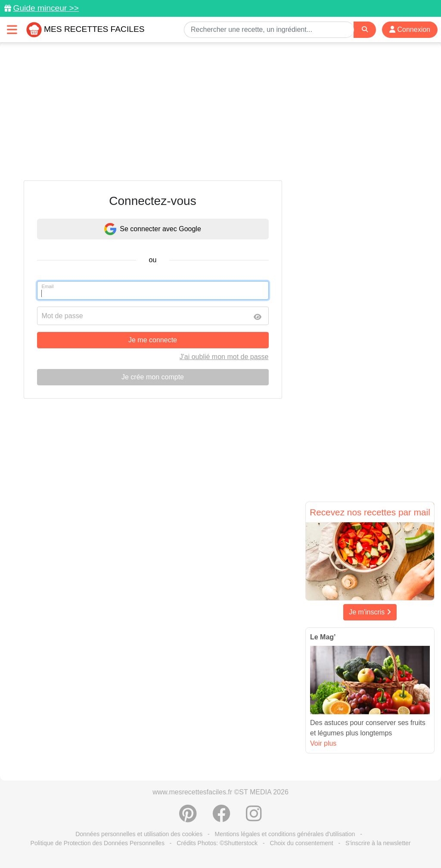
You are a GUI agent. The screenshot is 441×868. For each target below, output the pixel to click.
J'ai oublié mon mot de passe (224, 357)
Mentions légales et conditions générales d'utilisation (285, 834)
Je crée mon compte (153, 377)
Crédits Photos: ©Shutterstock (217, 843)
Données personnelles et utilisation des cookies (139, 834)
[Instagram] (254, 818)
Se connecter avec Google (153, 229)
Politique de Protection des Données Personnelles (98, 843)
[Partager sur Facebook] (221, 818)
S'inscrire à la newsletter (378, 843)
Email (48, 286)
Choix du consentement (302, 843)
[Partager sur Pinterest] (188, 818)
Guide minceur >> (46, 8)
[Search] (365, 29)
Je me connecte (153, 340)
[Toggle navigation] (12, 29)
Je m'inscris (370, 612)
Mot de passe (62, 316)
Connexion (410, 29)
